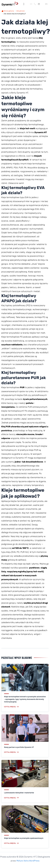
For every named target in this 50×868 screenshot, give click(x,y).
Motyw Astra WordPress (28, 861)
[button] (24, 4)
